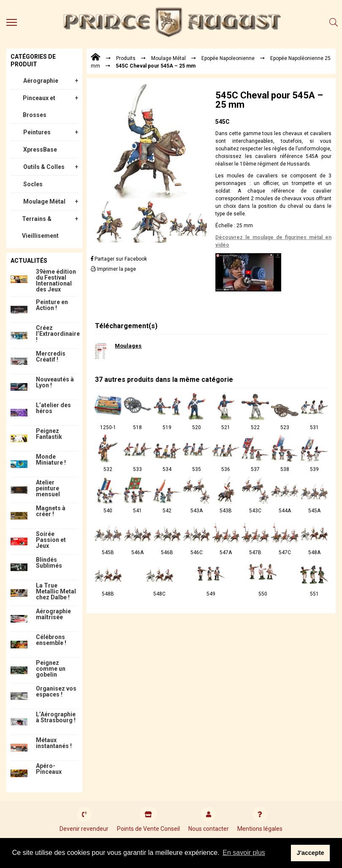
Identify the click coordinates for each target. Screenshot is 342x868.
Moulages (128, 346)
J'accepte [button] (311, 853)
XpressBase (40, 150)
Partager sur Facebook (119, 259)
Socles (33, 184)
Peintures (37, 132)
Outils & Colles (44, 167)
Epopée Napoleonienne (228, 58)
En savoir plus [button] (244, 853)
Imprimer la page (113, 269)
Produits (126, 58)
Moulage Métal (44, 201)
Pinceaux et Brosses (39, 106)
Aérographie (41, 81)
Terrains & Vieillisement (40, 227)
